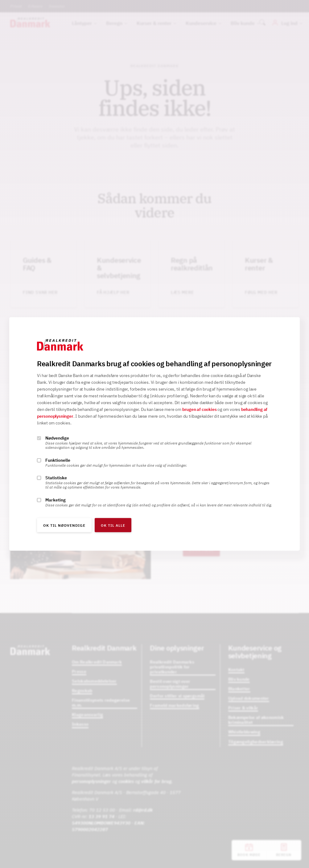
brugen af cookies (200, 409)
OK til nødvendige (64, 525)
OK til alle (113, 525)
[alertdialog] (154, 434)
